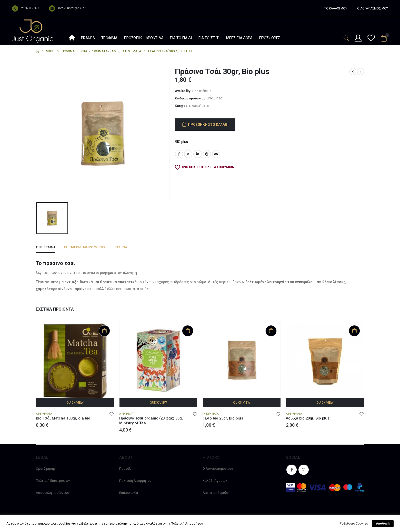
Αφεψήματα (200, 106)
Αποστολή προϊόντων (53, 493)
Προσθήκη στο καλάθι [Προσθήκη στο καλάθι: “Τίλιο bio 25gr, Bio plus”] (271, 331)
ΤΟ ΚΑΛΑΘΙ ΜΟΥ (336, 8)
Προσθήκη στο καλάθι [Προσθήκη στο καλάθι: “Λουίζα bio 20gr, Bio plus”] (354, 331)
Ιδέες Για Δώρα (239, 38)
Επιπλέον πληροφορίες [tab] (85, 247)
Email (216, 154)
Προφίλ (125, 469)
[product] (75, 360)
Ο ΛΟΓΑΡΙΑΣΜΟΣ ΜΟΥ (373, 8)
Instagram (304, 470)
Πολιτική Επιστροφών (53, 481)
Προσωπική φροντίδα (144, 38)
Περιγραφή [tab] (46, 247)
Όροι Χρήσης (46, 469)
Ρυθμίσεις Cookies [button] (354, 523)
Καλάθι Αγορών (215, 481)
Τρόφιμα (109, 38)
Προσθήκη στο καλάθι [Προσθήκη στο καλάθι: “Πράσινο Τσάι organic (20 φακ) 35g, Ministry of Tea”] (188, 331)
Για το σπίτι (209, 38)
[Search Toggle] (346, 38)
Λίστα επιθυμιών (216, 493)
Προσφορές (270, 38)
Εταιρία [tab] (121, 247)
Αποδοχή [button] (383, 524)
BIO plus (181, 142)
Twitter (188, 154)
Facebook (179, 154)
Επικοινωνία (129, 493)
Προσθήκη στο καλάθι (208, 125)
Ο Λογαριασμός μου (218, 469)
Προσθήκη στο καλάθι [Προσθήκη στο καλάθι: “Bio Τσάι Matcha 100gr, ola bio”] (104, 331)
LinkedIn (197, 154)
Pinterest (207, 154)
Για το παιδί (181, 38)
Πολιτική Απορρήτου (135, 481)
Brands (88, 38)
